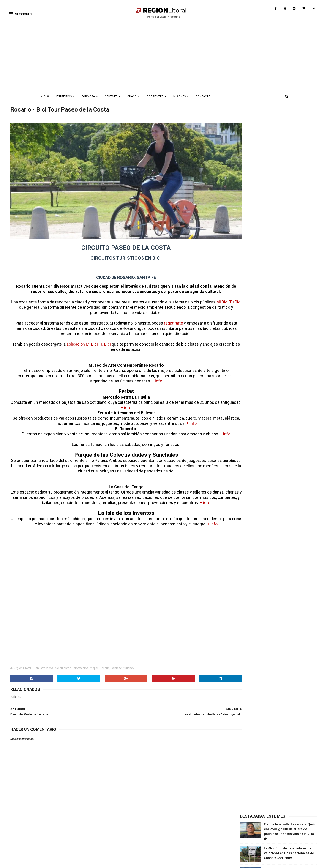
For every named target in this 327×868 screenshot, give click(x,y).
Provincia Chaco (266, 841)
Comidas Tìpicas (167, 838)
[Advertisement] (163, 57)
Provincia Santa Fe (267, 828)
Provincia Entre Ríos (269, 831)
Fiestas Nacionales (73, 835)
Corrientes (159, 96)
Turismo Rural (20, 844)
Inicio (48, 96)
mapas (93, 665)
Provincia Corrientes (269, 835)
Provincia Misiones (268, 838)
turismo (127, 665)
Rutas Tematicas (22, 847)
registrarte (168, 320)
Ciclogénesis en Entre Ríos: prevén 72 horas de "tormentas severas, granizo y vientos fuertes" (291, 208)
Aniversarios (68, 838)
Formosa (92, 96)
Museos (114, 841)
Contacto (207, 96)
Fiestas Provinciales (74, 831)
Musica (160, 831)
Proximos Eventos (72, 828)
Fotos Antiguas (119, 828)
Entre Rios (68, 96)
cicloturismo (62, 665)
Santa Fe (115, 96)
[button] (20, 10)
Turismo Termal (21, 838)
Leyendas (115, 835)
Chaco (136, 96)
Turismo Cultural (22, 828)
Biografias (116, 831)
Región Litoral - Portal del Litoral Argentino (67, 862)
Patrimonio (117, 838)
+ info (152, 378)
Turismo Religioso (23, 831)
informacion (79, 665)
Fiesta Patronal (70, 844)
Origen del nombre (122, 844)
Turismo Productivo (24, 835)
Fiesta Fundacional (73, 841)
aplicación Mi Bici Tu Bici (95, 341)
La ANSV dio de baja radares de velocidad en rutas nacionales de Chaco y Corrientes (290, 145)
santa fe (115, 665)
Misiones (183, 96)
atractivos (45, 665)
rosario (104, 665)
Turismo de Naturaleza (26, 841)
